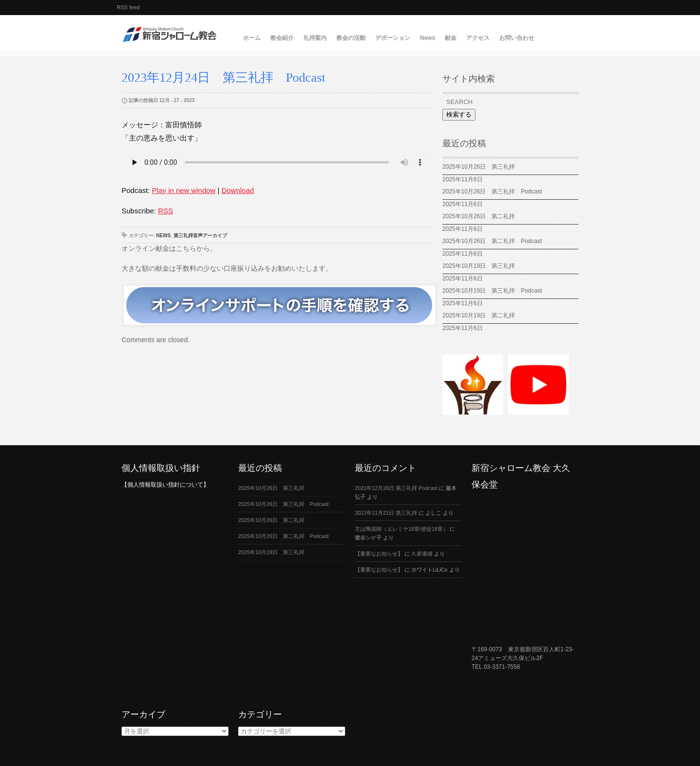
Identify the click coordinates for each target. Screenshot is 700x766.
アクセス (478, 38)
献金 (451, 38)
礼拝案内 (315, 38)
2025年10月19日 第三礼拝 (481, 266)
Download (238, 190)
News (428, 38)
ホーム (252, 38)
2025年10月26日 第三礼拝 (479, 167)
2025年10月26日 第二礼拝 (479, 216)
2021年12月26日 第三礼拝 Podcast (396, 488)
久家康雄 (422, 554)
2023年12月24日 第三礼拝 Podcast (223, 78)
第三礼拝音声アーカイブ (200, 235)
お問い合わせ (517, 38)
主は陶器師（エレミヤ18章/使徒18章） (402, 529)
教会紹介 (282, 38)
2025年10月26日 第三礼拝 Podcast (492, 191)
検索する (459, 114)
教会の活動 (351, 38)
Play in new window (184, 190)
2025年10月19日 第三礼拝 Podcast (492, 291)
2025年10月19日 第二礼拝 (479, 315)
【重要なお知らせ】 (379, 554)
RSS (166, 211)
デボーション (393, 38)
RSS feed (128, 7)
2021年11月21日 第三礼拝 (386, 513)
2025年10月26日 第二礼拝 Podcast (492, 241)
